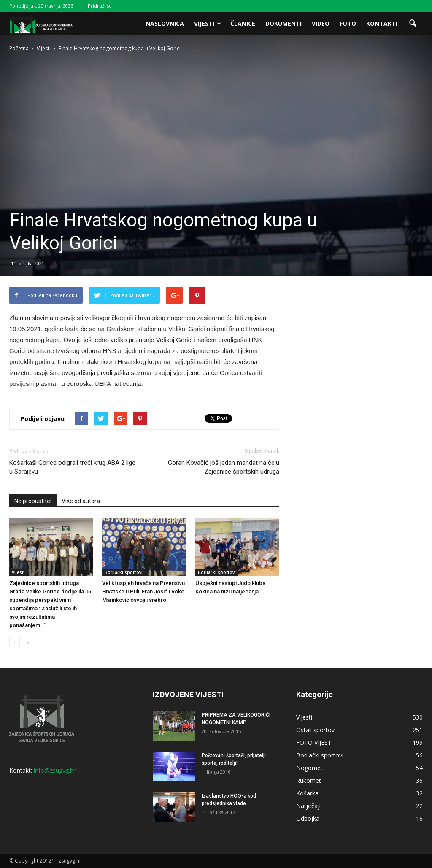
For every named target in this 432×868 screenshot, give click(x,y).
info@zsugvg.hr (55, 770)
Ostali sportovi (316, 730)
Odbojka (308, 818)
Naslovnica (165, 23)
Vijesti (208, 23)
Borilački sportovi (124, 572)
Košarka (307, 793)
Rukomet (309, 780)
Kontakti (382, 23)
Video (321, 23)
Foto (348, 23)
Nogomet (309, 768)
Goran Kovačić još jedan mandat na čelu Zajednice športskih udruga (224, 467)
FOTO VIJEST (314, 743)
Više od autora (81, 501)
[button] (413, 24)
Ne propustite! (33, 501)
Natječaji (308, 806)
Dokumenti (283, 23)
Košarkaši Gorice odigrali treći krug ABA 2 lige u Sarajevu (72, 467)
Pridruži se (100, 6)
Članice (243, 23)
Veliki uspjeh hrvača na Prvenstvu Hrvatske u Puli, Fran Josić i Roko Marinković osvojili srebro (143, 592)
